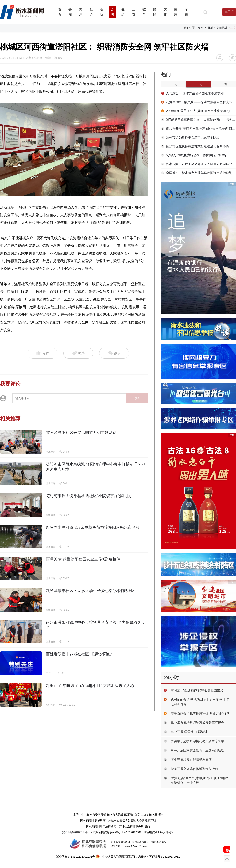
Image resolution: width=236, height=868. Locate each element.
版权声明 (150, 820)
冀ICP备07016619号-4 (76, 832)
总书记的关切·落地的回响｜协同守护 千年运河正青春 (200, 702)
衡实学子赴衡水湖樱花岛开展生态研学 (197, 741)
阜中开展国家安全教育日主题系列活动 (197, 750)
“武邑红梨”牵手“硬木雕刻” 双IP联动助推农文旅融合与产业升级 (200, 780)
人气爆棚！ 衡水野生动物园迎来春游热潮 (192, 93)
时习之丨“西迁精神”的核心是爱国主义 (197, 690)
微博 (78, 353)
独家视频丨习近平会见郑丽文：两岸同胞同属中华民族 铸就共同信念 (199, 164)
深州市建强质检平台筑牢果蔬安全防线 (190, 137)
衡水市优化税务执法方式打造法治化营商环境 (195, 146)
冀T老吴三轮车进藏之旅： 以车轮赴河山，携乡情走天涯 (199, 120)
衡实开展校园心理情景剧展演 (191, 760)
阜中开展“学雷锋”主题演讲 (189, 732)
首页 (200, 28)
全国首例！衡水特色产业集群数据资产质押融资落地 (199, 173)
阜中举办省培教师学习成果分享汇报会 (197, 723)
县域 (210, 28)
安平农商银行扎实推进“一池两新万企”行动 (200, 713)
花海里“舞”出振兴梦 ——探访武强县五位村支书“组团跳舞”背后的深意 (199, 102)
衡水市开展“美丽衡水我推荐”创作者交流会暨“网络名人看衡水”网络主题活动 (199, 129)
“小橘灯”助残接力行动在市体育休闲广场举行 (195, 155)
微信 (114, 353)
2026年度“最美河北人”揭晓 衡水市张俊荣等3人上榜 (199, 111)
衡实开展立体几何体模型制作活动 (194, 769)
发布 (137, 398)
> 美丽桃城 (221, 28)
